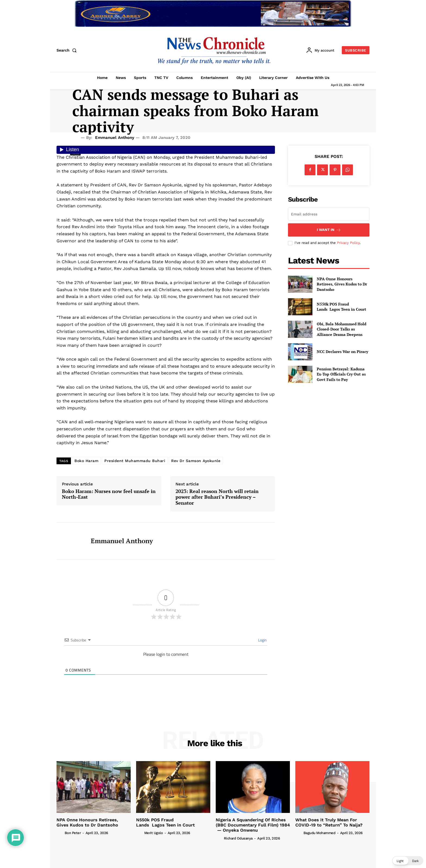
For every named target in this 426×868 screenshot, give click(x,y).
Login (262, 640)
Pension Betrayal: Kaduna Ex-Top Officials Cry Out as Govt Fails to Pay (341, 374)
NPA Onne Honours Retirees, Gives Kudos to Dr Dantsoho (342, 284)
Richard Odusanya (238, 838)
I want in (329, 230)
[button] (68, 50)
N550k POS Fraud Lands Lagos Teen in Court (342, 307)
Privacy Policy (348, 243)
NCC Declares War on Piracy (342, 352)
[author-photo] (60, 833)
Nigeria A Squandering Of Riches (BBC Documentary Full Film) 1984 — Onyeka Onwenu (253, 825)
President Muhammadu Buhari (135, 461)
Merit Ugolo (154, 833)
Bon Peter (73, 833)
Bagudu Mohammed (319, 833)
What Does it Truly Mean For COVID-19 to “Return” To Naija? (329, 822)
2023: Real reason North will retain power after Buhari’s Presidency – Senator (217, 497)
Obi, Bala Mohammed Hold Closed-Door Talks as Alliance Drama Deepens (342, 329)
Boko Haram (86, 461)
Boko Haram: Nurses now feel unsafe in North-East (109, 494)
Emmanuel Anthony (115, 138)
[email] (329, 214)
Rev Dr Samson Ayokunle (196, 461)
